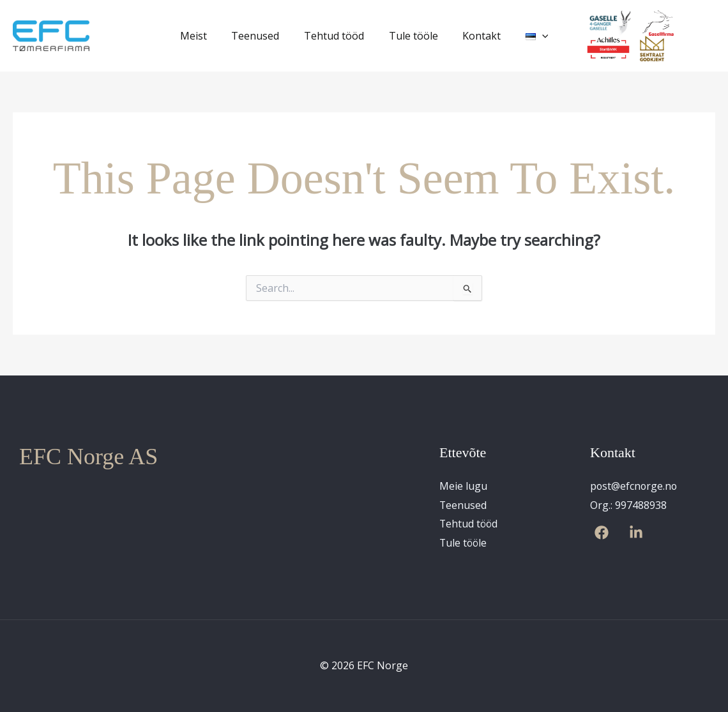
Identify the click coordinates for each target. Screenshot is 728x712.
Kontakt (475, 36)
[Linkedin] (636, 533)
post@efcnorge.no (634, 486)
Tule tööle (411, 36)
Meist (204, 36)
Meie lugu (463, 486)
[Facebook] (602, 533)
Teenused (262, 36)
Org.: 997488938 (628, 505)
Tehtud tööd (336, 36)
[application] (531, 36)
